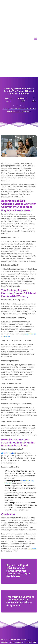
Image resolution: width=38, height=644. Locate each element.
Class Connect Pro (8, 453)
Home (15, 106)
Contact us (32, 548)
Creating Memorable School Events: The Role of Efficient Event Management (19, 110)
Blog (22, 106)
